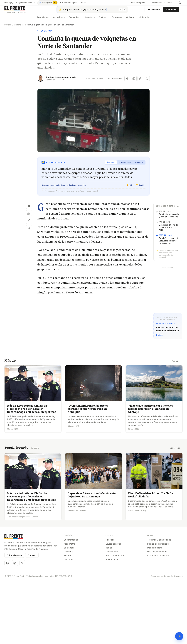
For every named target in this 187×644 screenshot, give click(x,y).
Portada (8, 27)
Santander (75, 20)
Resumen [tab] (111, 165)
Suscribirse (171, 11)
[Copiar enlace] (140, 81)
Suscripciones (113, 562)
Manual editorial (155, 550)
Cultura (103, 20)
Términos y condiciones (159, 542)
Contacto (32, 557)
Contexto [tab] (139, 165)
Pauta (170, 3)
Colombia (145, 20)
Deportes (90, 20)
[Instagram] (15, 565)
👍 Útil (129, 187)
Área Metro (43, 20)
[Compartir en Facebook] (127, 81)
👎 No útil (140, 187)
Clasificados (156, 3)
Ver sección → (176, 450)
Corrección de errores (158, 558)
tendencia (18, 27)
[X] (22, 565)
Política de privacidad (158, 546)
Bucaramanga (71, 542)
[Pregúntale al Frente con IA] (92, 11)
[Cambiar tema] (180, 3)
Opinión (131, 20)
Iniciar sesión (153, 11)
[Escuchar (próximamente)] (147, 81)
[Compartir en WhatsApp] (134, 81)
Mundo (67, 558)
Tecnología (117, 20)
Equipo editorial (113, 546)
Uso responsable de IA (158, 554)
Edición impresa (138, 3)
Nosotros (110, 542)
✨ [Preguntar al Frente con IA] (179, 636)
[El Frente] (22, 11)
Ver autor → (177, 363)
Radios (109, 550)
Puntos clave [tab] (125, 165)
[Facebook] (7, 565)
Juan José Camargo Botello (63, 80)
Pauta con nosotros (115, 558)
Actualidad (59, 20)
